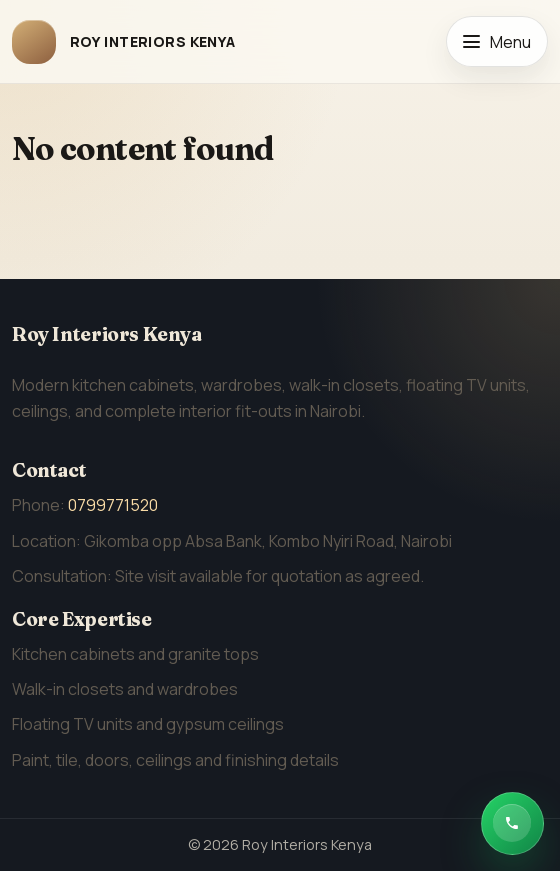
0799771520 (113, 505)
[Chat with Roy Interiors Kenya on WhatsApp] (512, 823)
